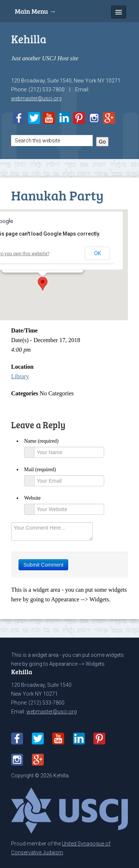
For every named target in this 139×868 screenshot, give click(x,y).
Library (20, 376)
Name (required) (41, 441)
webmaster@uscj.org (36, 98)
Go (102, 142)
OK (97, 253)
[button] (43, 284)
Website (32, 498)
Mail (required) (40, 470)
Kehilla (29, 39)
